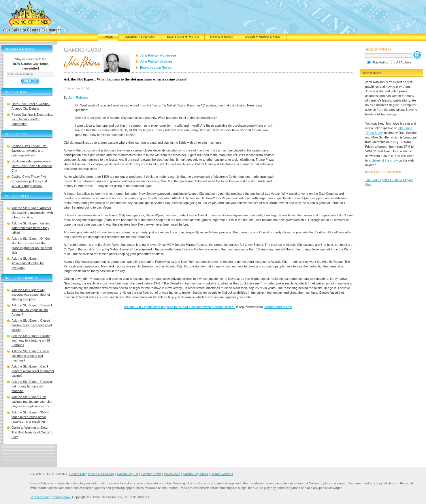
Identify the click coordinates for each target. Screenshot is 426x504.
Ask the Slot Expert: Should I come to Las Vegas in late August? (32, 310)
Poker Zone (172, 474)
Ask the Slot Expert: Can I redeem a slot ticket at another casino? (33, 371)
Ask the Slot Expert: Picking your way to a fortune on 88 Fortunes (31, 340)
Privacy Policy (61, 497)
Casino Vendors (222, 474)
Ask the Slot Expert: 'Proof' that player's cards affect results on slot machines (30, 417)
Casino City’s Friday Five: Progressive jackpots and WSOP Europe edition (30, 181)
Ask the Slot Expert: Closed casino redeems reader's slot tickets (32, 325)
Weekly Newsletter (263, 37)
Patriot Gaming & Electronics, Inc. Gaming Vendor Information (32, 119)
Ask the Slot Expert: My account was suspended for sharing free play (31, 295)
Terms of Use (40, 497)
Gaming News (222, 37)
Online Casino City (101, 474)
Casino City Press (195, 474)
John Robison (78, 98)
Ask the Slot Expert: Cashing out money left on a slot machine (32, 386)
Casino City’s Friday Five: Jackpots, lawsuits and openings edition (30, 151)
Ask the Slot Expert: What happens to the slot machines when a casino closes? (180, 307)
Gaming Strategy (140, 37)
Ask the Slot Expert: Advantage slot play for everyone (28, 263)
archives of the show (383, 160)
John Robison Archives (156, 61)
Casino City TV (128, 474)
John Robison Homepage (158, 55)
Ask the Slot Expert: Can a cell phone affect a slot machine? (30, 356)
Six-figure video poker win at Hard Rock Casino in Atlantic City (32, 166)
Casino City (77, 474)
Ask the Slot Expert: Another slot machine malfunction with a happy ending (32, 213)
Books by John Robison (157, 68)
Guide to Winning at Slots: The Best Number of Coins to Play (32, 432)
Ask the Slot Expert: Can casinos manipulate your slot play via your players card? (32, 402)
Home (108, 37)
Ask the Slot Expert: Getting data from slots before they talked (31, 228)
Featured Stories (183, 37)
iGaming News (151, 474)
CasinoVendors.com (278, 307)
